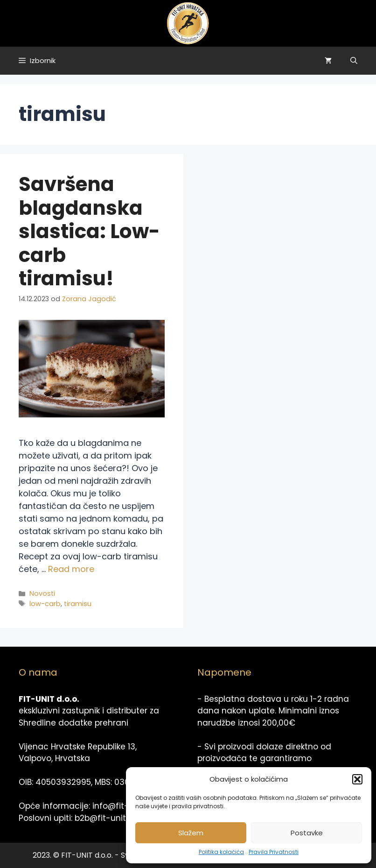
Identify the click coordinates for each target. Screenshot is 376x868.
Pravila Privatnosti (274, 852)
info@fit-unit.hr (123, 806)
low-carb (45, 604)
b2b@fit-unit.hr (105, 818)
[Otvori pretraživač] (354, 61)
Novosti (42, 593)
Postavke (307, 833)
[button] (357, 779)
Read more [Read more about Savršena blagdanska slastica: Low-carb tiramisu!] (71, 569)
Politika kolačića (221, 852)
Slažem (191, 833)
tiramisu (78, 604)
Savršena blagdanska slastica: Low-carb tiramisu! (89, 231)
